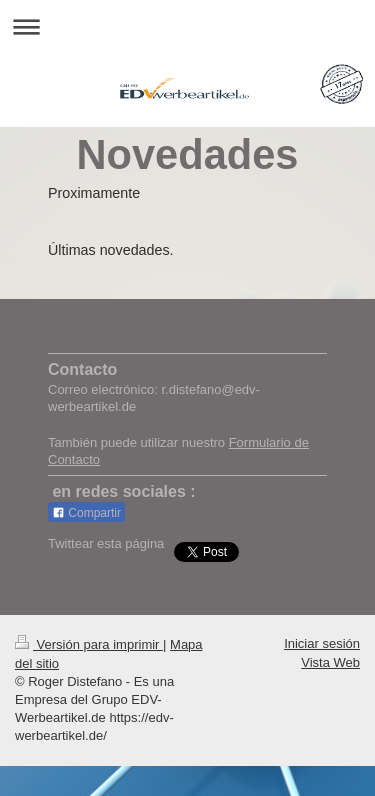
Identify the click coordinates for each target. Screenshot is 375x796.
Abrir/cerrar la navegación (187, 26)
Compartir (86, 513)
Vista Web (330, 662)
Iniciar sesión (322, 643)
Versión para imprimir (89, 644)
